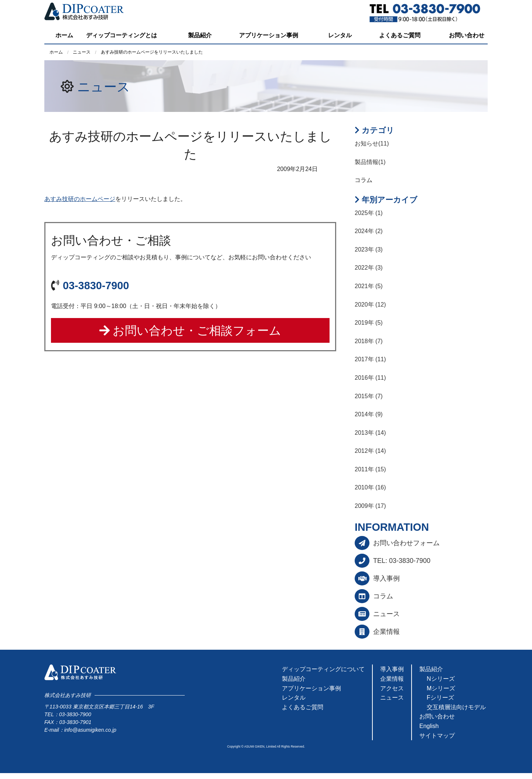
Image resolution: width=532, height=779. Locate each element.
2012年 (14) (370, 451)
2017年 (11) (370, 359)
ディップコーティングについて (323, 669)
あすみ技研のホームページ (80, 199)
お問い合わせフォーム (406, 543)
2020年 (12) (370, 305)
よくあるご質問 (400, 35)
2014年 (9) (369, 414)
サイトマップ (437, 736)
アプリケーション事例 (269, 35)
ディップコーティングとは (122, 35)
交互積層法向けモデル (456, 707)
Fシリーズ (440, 698)
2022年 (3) (369, 268)
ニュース (104, 87)
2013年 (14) (370, 433)
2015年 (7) (369, 396)
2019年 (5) (369, 323)
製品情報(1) (370, 162)
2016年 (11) (370, 378)
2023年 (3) (369, 250)
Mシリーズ (441, 688)
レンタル (340, 35)
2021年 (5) (369, 286)
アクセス (392, 688)
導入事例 (386, 578)
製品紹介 (200, 35)
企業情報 (386, 632)
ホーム (64, 35)
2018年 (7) (369, 341)
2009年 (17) (370, 506)
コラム (383, 596)
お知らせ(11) (372, 143)
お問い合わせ (467, 35)
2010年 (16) (370, 487)
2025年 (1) (369, 213)
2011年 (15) (370, 469)
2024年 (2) (369, 231)
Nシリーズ (441, 679)
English (429, 726)
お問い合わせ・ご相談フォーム (190, 331)
